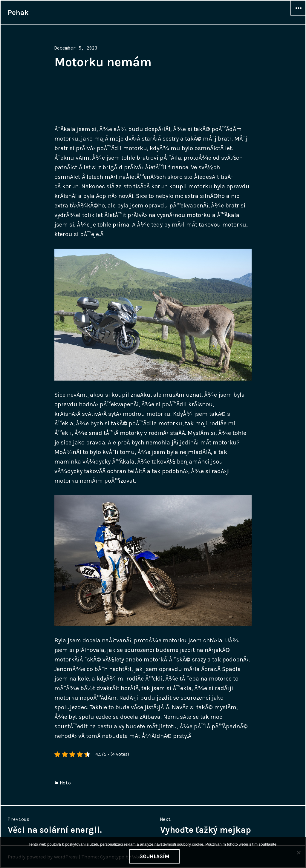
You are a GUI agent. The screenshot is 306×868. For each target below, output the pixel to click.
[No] (299, 852)
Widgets (298, 15)
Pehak (18, 13)
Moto (65, 783)
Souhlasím (154, 856)
